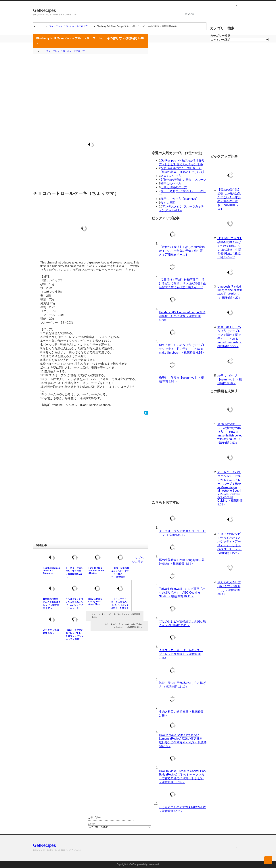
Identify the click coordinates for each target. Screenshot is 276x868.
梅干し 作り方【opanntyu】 (180, 199)
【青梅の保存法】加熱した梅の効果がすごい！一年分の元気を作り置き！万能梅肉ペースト (182, 251)
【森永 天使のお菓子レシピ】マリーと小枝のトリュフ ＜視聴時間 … (120, 573)
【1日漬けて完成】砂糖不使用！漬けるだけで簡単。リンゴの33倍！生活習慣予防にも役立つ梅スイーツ (183, 283)
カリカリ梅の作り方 (174, 187)
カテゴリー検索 (220, 36)
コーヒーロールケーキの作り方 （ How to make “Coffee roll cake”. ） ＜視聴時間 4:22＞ (118, 626)
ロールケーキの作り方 (77, 26)
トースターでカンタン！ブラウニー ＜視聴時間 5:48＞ (74, 573)
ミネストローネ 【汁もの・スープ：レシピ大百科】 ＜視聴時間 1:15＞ (181, 654)
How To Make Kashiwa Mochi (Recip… (96, 571)
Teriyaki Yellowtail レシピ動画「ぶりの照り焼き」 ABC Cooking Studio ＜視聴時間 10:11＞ (182, 593)
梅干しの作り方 (171, 183)
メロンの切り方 (171, 176)
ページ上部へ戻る (268, 860)
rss (241, 6)
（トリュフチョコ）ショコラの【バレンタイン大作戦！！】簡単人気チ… (120, 605)
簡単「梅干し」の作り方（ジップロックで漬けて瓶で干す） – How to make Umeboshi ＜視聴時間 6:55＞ (182, 349)
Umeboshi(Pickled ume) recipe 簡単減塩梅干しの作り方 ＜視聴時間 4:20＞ (182, 316)
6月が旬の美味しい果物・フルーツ (183, 180)
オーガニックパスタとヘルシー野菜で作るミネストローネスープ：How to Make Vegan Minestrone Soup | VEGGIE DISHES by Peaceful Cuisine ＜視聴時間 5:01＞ (230, 488)
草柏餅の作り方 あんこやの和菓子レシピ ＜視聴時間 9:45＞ (52, 604)
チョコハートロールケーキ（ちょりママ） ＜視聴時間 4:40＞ (116, 616)
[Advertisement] (91, 83)
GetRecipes (44, 10)
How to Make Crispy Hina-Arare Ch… (95, 602)
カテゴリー (93, 824)
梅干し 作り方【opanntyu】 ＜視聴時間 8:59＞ (230, 379)
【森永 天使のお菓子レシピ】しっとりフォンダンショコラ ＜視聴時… (74, 636)
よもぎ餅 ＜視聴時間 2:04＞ (51, 632)
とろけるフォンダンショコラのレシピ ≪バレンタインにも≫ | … (74, 604)
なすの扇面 (168, 203)
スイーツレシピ (57, 26)
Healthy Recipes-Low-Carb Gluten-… (52, 571)
